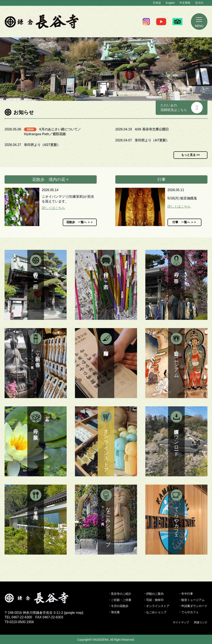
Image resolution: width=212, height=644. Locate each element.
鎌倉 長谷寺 (42, 22)
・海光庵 (114, 612)
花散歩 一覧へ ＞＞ (80, 222)
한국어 (199, 3)
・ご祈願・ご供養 (120, 600)
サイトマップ (181, 622)
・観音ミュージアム (192, 600)
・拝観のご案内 (153, 594)
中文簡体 (185, 3)
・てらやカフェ (189, 612)
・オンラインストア (156, 606)
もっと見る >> (190, 155)
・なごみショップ (155, 612)
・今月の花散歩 (118, 606)
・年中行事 (186, 594)
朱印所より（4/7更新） (152, 140)
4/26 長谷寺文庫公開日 (152, 129)
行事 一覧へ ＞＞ (184, 222)
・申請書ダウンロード (193, 606)
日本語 (157, 3)
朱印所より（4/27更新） (42, 145)
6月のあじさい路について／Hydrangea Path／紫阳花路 (52, 132)
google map (74, 613)
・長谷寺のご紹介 (120, 594)
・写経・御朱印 (153, 600)
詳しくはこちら (53, 208)
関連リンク (201, 622)
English (170, 3)
